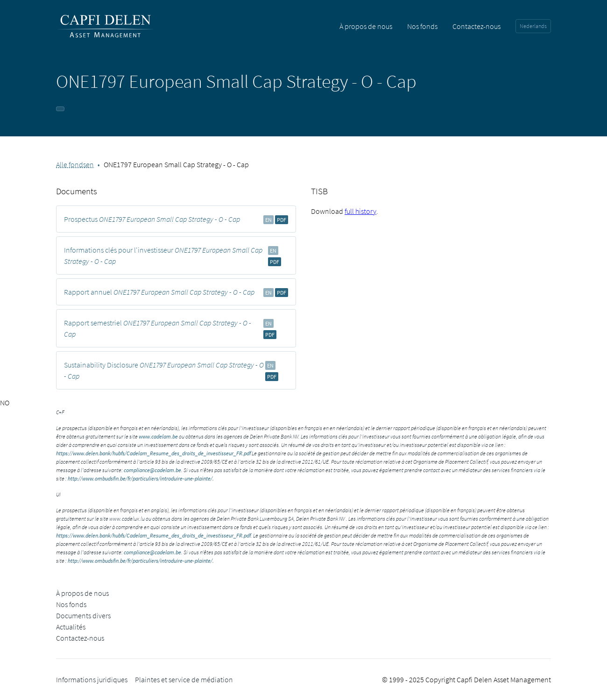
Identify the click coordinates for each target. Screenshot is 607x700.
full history (360, 211)
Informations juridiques (92, 679)
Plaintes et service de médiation (184, 679)
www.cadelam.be (158, 436)
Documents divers (83, 615)
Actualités (71, 627)
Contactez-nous (476, 26)
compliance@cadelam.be (152, 470)
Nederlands (533, 26)
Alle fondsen (75, 164)
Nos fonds (422, 26)
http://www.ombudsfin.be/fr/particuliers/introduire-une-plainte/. (141, 478)
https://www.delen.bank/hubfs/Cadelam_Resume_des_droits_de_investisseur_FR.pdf (153, 453)
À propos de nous (366, 26)
